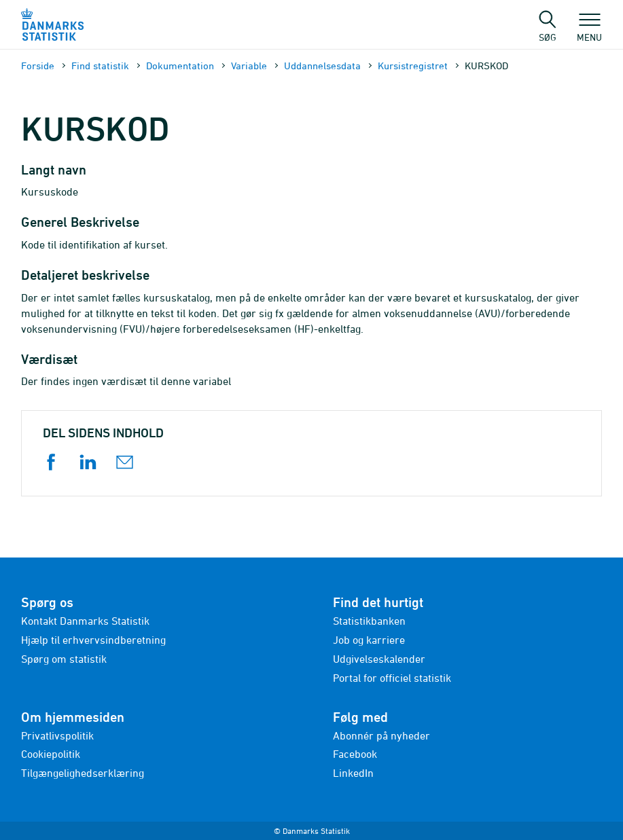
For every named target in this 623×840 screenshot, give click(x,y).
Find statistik (100, 66)
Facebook (355, 754)
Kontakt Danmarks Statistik (85, 621)
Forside (38, 66)
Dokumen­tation (180, 66)
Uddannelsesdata (322, 66)
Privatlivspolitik (57, 735)
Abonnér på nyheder (381, 735)
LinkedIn (353, 773)
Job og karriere (369, 640)
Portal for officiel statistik (392, 678)
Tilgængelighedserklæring (83, 773)
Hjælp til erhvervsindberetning (93, 640)
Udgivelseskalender (379, 659)
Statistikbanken (369, 621)
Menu (589, 31)
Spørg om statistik (64, 659)
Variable (249, 66)
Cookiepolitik (51, 754)
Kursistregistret (413, 66)
